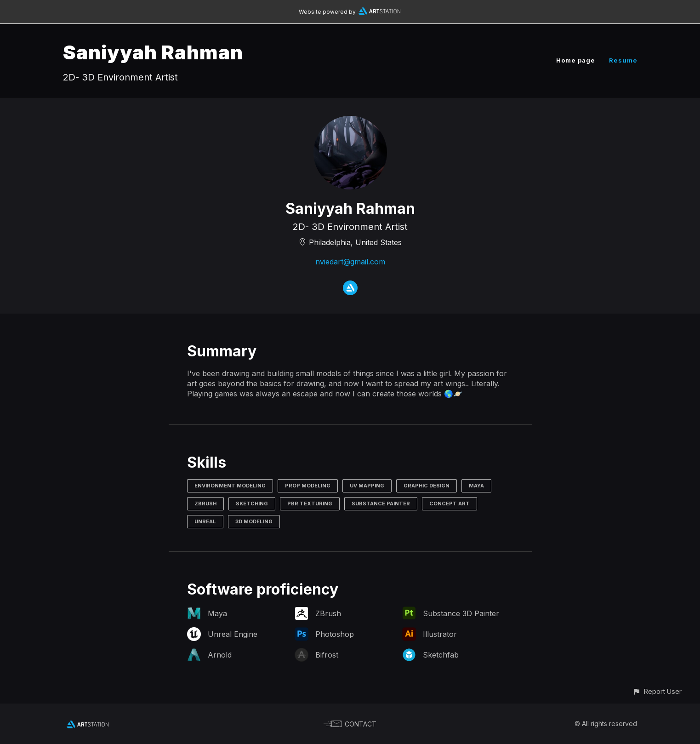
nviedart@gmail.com (350, 262)
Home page (576, 60)
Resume (623, 60)
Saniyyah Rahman (153, 52)
